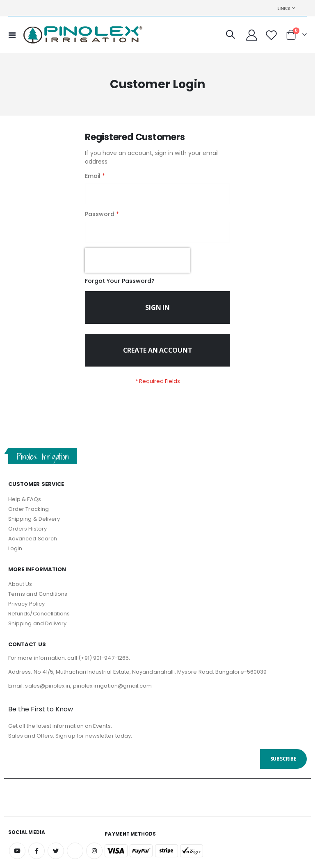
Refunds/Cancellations (39, 621)
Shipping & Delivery (34, 526)
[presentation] (137, 265)
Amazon (75, 858)
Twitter (56, 858)
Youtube (17, 858)
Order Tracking (29, 516)
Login (15, 556)
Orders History (27, 536)
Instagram (94, 858)
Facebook (37, 858)
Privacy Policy (26, 611)
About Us (20, 591)
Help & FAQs (25, 507)
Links (284, 8)
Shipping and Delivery (37, 631)
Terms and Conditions (38, 601)
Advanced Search (33, 546)
